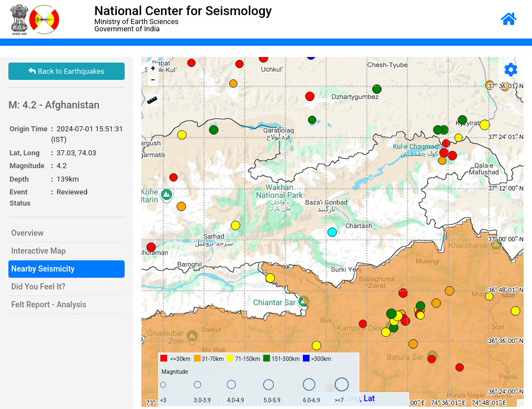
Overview (27, 233)
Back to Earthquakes (66, 71)
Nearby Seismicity (43, 269)
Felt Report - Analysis (49, 305)
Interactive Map (39, 251)
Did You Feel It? (38, 287)
